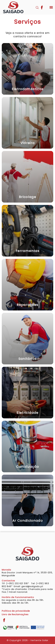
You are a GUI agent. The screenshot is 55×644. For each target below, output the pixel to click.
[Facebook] (42, 7)
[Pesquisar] (37, 7)
